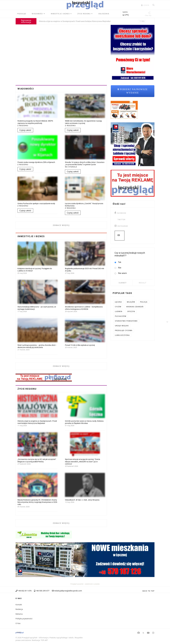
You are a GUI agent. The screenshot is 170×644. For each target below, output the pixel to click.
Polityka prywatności (24, 619)
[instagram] (121, 226)
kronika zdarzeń (135, 307)
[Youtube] (148, 633)
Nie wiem (121, 273)
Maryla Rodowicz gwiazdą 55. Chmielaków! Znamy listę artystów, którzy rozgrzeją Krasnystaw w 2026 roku (37, 502)
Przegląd (22, 14)
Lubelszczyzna (122, 335)
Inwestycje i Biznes (60, 14)
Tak (118, 262)
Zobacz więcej (61, 225)
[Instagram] (153, 633)
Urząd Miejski (122, 326)
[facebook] (120, 213)
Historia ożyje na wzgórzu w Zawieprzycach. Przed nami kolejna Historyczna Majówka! (75, 21)
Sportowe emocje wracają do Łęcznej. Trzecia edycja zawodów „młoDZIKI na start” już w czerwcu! (82, 461)
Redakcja (19, 609)
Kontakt (19, 605)
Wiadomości (37, 14)
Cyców (118, 307)
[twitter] (120, 219)
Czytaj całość (25, 130)
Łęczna (118, 302)
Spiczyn (131, 311)
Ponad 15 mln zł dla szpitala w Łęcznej (80, 345)
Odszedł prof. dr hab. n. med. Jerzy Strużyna (82, 500)
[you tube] (120, 236)
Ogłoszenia (104, 14)
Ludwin (119, 311)
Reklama (19, 614)
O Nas (18, 623)
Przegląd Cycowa (124, 330)
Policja (144, 302)
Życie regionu (84, 14)
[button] (145, 5)
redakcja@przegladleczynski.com (68, 591)
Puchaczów (121, 316)
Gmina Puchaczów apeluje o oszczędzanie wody (36, 203)
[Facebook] (139, 633)
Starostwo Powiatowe (126, 321)
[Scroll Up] (149, 591)
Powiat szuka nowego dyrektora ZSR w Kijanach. (36, 162)
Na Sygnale (71, 167)
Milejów (131, 302)
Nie (118, 268)
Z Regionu (23, 125)
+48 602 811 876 (25, 591)
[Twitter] (143, 633)
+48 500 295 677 (43, 591)
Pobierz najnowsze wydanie (133, 91)
